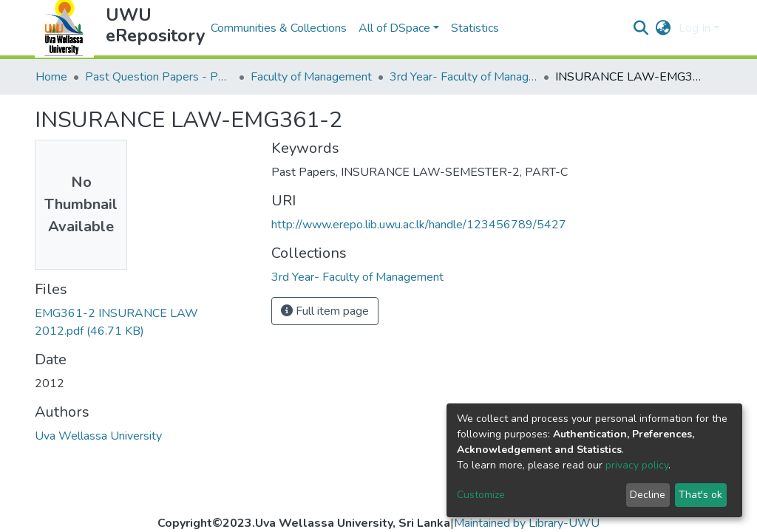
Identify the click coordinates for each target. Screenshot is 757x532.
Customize (481, 495)
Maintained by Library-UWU (527, 523)
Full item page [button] (325, 311)
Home (51, 77)
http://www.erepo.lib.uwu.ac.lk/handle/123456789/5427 (419, 225)
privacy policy (637, 465)
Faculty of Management (311, 77)
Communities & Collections (279, 28)
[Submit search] (641, 28)
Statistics (475, 28)
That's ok (700, 495)
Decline (648, 495)
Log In (695, 28)
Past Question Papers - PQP (159, 77)
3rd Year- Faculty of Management (464, 77)
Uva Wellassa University (98, 436)
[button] (663, 28)
